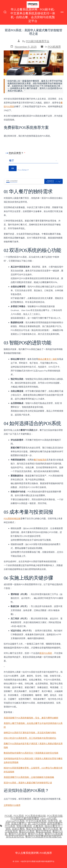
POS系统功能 (55, 816)
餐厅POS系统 (51, 829)
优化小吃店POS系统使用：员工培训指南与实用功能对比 (30, 738)
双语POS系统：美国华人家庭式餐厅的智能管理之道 (28, 783)
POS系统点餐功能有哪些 (25, 818)
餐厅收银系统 (40, 460)
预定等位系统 (34, 829)
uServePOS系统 (15, 821)
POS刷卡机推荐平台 (38, 41)
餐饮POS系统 (27, 831)
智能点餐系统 (24, 826)
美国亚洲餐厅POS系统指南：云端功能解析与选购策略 (29, 777)
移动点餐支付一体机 (47, 359)
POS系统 (19, 816)
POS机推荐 (54, 47)
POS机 (8, 816)
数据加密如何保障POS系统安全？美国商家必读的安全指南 (31, 753)
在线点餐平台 (19, 824)
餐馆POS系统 (36, 834)
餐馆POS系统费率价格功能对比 (43, 836)
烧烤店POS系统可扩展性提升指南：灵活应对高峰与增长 (30, 733)
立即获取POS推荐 (12, 805)
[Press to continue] (13, 168)
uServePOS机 (48, 818)
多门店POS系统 (37, 824)
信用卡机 (53, 821)
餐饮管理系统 (43, 831)
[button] (59, 182)
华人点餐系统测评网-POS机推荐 (34, 853)
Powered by (50, 181)
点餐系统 (38, 826)
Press (23, 170)
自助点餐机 (18, 829)
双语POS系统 (46, 653)
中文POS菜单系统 (36, 821)
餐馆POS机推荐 (18, 834)
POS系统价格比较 (12, 519)
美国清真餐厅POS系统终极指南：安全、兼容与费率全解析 (31, 718)
